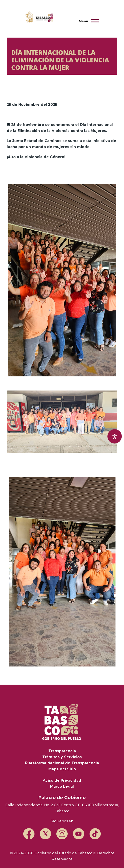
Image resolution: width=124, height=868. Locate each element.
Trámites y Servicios (62, 757)
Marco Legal (62, 786)
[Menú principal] (88, 21)
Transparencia (62, 751)
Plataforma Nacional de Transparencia (62, 763)
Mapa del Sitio (62, 769)
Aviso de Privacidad (62, 780)
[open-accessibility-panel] (115, 436)
